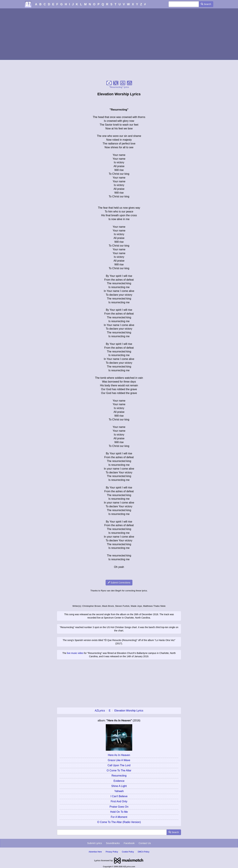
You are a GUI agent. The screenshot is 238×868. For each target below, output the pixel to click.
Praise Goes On (119, 807)
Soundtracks (113, 843)
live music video (75, 653)
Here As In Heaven (119, 755)
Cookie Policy (128, 852)
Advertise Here (95, 852)
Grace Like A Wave (119, 760)
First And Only (119, 801)
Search (206, 4)
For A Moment (119, 817)
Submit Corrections (119, 583)
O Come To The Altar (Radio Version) (119, 822)
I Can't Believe (119, 796)
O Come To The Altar (119, 770)
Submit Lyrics (94, 843)
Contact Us (145, 843)
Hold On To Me (119, 812)
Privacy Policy (112, 852)
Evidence (119, 781)
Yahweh (119, 791)
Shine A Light (119, 786)
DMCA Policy (143, 852)
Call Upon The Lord (119, 765)
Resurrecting (119, 776)
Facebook (129, 843)
